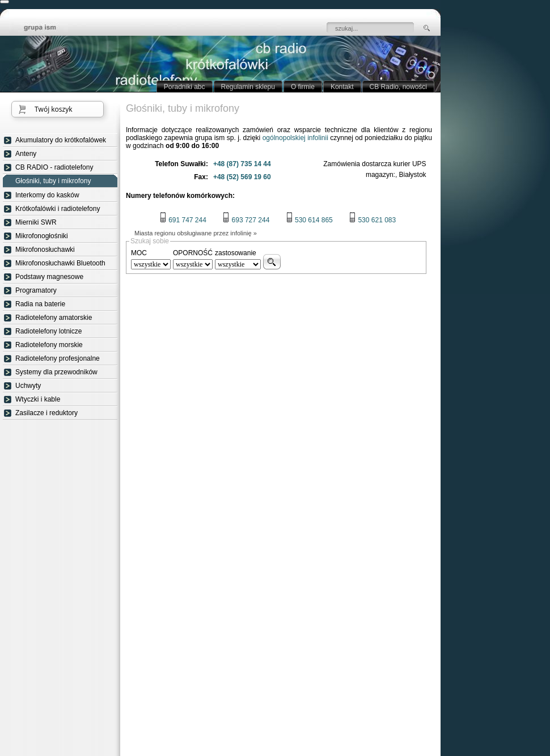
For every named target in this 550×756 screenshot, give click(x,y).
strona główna (48, 28)
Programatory (36, 290)
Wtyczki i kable (38, 399)
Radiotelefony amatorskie (54, 318)
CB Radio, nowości (398, 87)
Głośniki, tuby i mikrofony (53, 181)
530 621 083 (372, 220)
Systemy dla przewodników (56, 372)
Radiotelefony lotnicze (48, 331)
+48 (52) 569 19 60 (242, 177)
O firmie (303, 87)
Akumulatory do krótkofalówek (61, 140)
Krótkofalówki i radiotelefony (58, 209)
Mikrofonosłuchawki (45, 250)
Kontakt (342, 87)
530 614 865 (309, 220)
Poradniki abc (185, 87)
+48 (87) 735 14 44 (242, 164)
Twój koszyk (53, 109)
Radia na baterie (40, 304)
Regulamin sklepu (248, 87)
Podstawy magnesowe (49, 277)
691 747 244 (183, 220)
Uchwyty (28, 386)
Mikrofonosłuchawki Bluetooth (60, 263)
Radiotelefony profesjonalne (58, 358)
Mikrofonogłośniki (42, 236)
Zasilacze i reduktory (46, 413)
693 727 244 (246, 220)
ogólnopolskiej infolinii (295, 138)
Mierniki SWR (36, 222)
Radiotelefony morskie (49, 345)
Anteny (26, 154)
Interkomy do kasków (47, 195)
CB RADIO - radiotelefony (54, 167)
